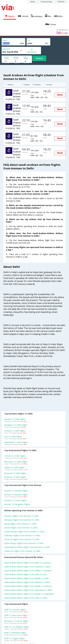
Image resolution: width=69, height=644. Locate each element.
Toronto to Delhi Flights (15, 456)
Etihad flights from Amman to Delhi (20, 524)
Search (39, 58)
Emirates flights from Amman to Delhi (21, 516)
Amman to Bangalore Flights (17, 504)
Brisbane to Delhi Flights (15, 477)
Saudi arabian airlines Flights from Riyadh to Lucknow (28, 586)
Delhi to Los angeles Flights (17, 627)
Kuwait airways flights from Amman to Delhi (24, 532)
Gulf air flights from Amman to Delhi (21, 528)
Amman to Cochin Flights (15, 500)
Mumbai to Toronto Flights (16, 621)
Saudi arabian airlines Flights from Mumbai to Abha (27, 582)
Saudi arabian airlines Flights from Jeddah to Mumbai (28, 571)
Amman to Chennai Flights (16, 491)
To (29, 40)
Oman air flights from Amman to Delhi (22, 539)
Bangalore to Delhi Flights (16, 425)
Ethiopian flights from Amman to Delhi (22, 520)
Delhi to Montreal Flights (15, 633)
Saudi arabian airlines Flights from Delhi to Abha (26, 598)
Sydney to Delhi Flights (14, 467)
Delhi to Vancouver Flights (16, 615)
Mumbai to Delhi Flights (15, 419)
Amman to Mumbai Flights (16, 495)
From (5, 40)
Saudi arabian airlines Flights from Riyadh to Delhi (26, 578)
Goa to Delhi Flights (13, 437)
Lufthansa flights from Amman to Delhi (22, 535)
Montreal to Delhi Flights (15, 473)
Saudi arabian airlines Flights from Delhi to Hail (25, 574)
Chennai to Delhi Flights (15, 431)
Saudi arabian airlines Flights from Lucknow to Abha (27, 567)
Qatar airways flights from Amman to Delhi (24, 543)
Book (60, 95)
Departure (6, 49)
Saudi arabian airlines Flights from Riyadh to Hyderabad (29, 594)
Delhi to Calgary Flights (14, 638)
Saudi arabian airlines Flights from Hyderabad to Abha (28, 590)
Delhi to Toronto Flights (15, 610)
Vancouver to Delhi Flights (16, 462)
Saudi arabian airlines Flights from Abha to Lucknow (27, 563)
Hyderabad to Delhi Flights (16, 442)
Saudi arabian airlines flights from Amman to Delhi (27, 547)
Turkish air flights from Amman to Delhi (22, 551)
